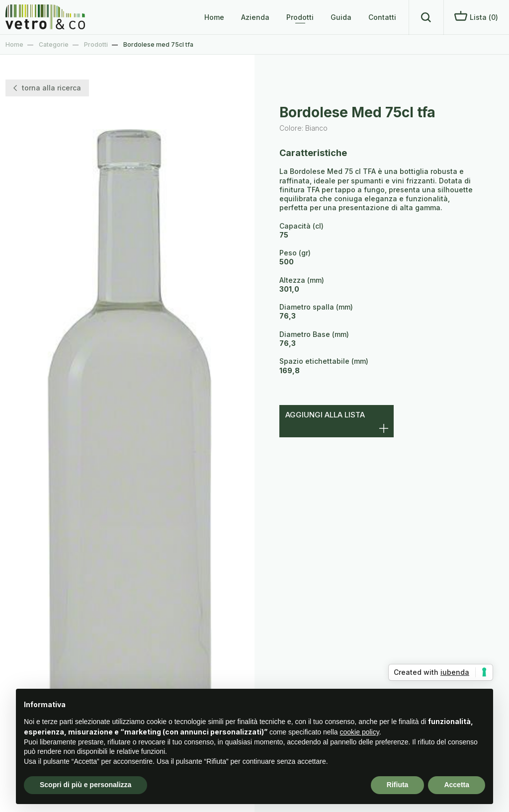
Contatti (382, 17)
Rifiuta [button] (398, 785)
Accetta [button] (457, 785)
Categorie (54, 44)
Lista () (476, 16)
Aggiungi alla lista (325, 415)
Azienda (255, 17)
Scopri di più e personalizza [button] (85, 785)
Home (214, 17)
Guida (341, 17)
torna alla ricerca (47, 88)
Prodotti (300, 17)
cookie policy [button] (360, 732)
